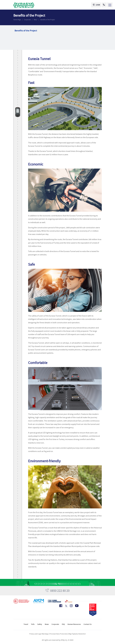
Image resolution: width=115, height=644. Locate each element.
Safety (40, 624)
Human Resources (74, 624)
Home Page (17, 20)
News (47, 624)
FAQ (63, 624)
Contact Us (88, 624)
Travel (26, 624)
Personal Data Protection (58, 634)
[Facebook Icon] (61, 606)
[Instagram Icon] (71, 606)
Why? (36, 20)
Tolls (33, 624)
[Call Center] (104, 5)
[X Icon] (66, 606)
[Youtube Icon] (77, 606)
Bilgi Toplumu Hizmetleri (77, 634)
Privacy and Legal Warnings (39, 634)
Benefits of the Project (48, 20)
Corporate (27, 20)
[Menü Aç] (110, 5)
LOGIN (96, 5)
